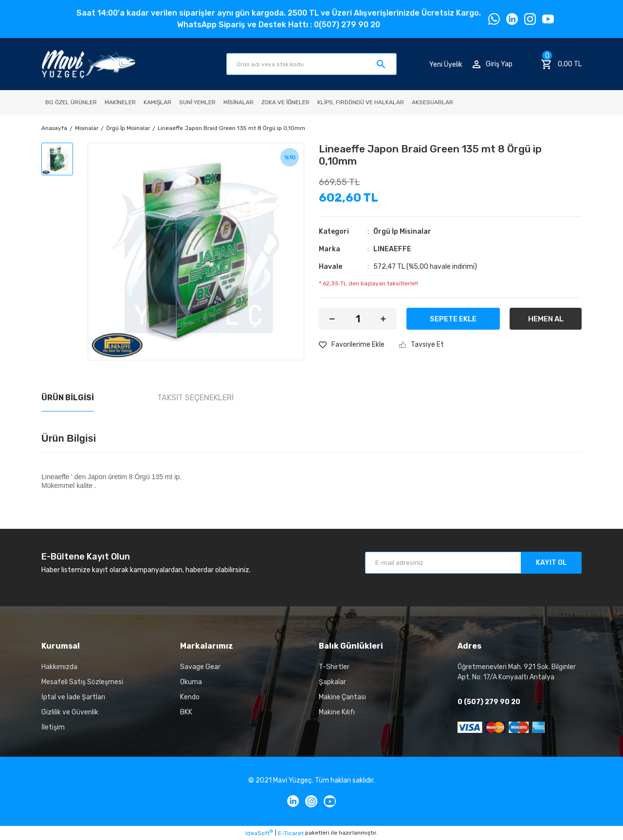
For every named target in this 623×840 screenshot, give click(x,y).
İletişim (53, 727)
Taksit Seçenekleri (195, 398)
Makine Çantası (342, 697)
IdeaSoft (259, 833)
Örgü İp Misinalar (402, 232)
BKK (186, 712)
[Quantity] (358, 319)
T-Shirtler (334, 667)
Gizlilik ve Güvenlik (70, 712)
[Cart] (561, 64)
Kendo (190, 697)
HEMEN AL (546, 319)
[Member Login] (493, 64)
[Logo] (88, 64)
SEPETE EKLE (453, 319)
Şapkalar (332, 682)
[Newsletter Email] (473, 563)
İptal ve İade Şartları (73, 697)
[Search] (311, 64)
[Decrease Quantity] (332, 319)
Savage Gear (200, 667)
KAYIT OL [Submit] (551, 563)
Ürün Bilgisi (68, 398)
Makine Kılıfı (337, 712)
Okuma (191, 682)
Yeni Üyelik (446, 64)
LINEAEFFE (392, 249)
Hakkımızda (59, 667)
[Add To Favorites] (352, 345)
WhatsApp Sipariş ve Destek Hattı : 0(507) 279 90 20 (279, 25)
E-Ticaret (291, 833)
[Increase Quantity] (383, 319)
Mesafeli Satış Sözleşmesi (82, 682)
